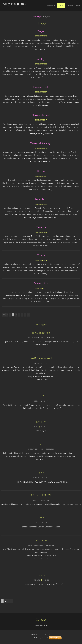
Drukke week (41, 87)
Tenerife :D (41, 199)
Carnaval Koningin (41, 143)
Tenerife (41, 227)
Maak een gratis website (41, 638)
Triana (41, 255)
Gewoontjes (41, 283)
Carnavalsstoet (41, 115)
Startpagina (37, 16)
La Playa (41, 59)
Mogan (41, 31)
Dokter (41, 171)
